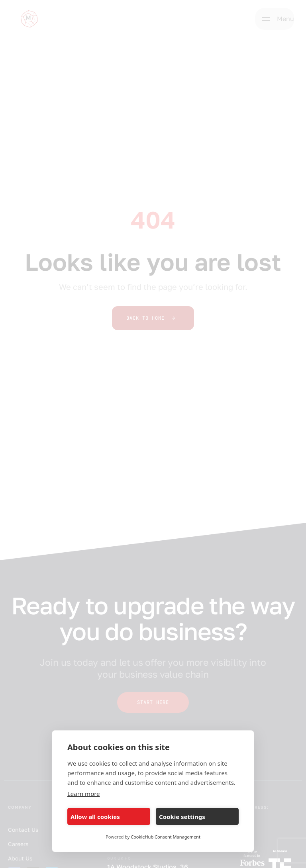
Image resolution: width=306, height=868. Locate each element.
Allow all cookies (95, 817)
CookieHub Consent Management (166, 837)
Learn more (84, 794)
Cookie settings (182, 817)
